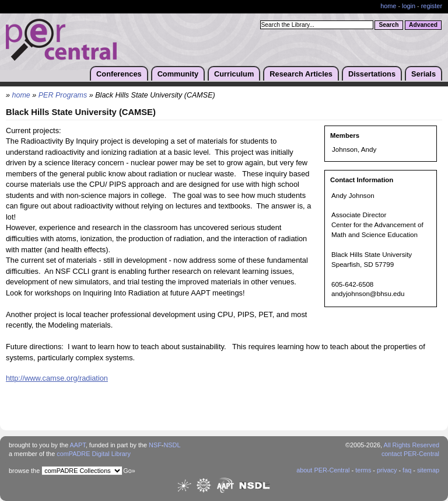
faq (407, 470)
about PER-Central (323, 470)
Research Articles (301, 74)
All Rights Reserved (412, 445)
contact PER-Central (410, 454)
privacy (387, 470)
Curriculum (234, 74)
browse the (24, 471)
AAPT (78, 445)
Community (178, 74)
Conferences (119, 74)
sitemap (428, 470)
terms (363, 470)
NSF (155, 445)
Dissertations (372, 74)
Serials (423, 74)
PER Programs (63, 95)
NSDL (172, 445)
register (432, 6)
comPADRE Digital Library (94, 454)
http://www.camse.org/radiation (57, 378)
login (409, 6)
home (388, 6)
